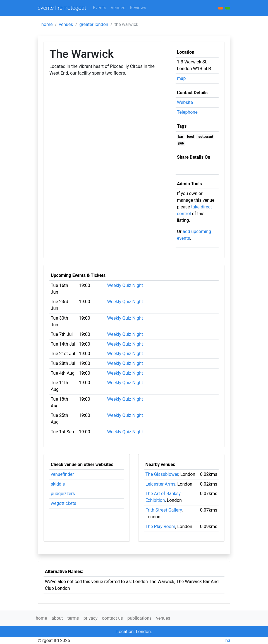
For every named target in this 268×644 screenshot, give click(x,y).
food (191, 137)
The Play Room (160, 527)
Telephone (187, 112)
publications (139, 618)
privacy (91, 618)
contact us (112, 618)
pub (181, 143)
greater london (94, 24)
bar (181, 137)
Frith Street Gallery (164, 510)
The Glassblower (162, 474)
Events (100, 8)
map (181, 78)
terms (73, 618)
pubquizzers (63, 494)
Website (185, 102)
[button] (228, 8)
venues (66, 24)
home (47, 24)
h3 (228, 641)
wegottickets (64, 503)
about (57, 618)
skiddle (58, 484)
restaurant (205, 137)
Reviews (138, 8)
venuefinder (62, 474)
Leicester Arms (160, 484)
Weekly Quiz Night (125, 285)
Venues (118, 8)
